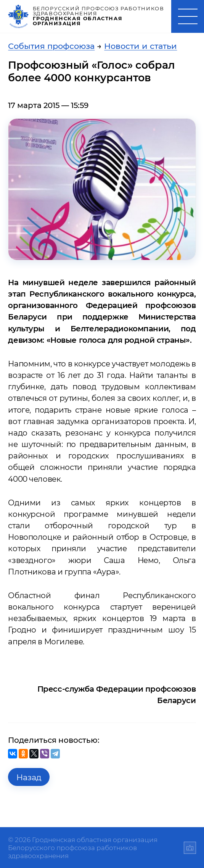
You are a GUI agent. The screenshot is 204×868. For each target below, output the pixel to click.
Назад (29, 777)
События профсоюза (51, 46)
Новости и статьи (141, 46)
